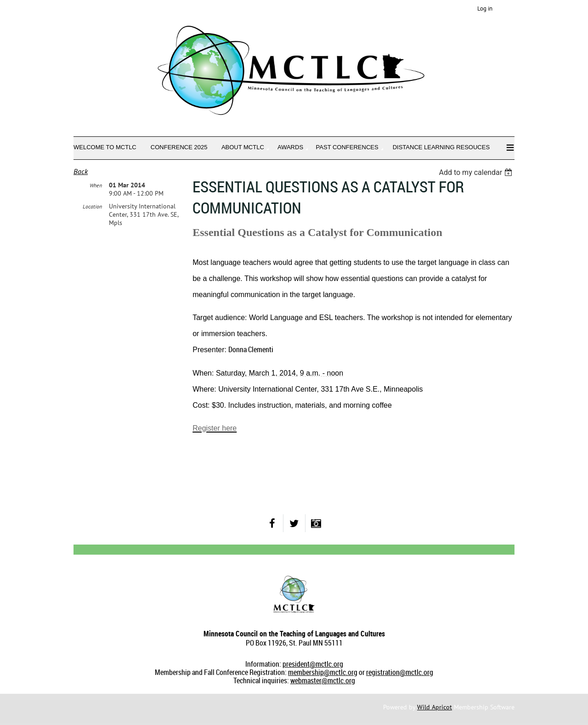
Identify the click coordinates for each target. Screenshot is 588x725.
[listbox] (477, 172)
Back (81, 171)
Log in (485, 8)
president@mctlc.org (313, 664)
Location (92, 206)
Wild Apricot (435, 707)
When (96, 185)
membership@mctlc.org (323, 672)
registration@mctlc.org (400, 672)
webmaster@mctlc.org (323, 680)
